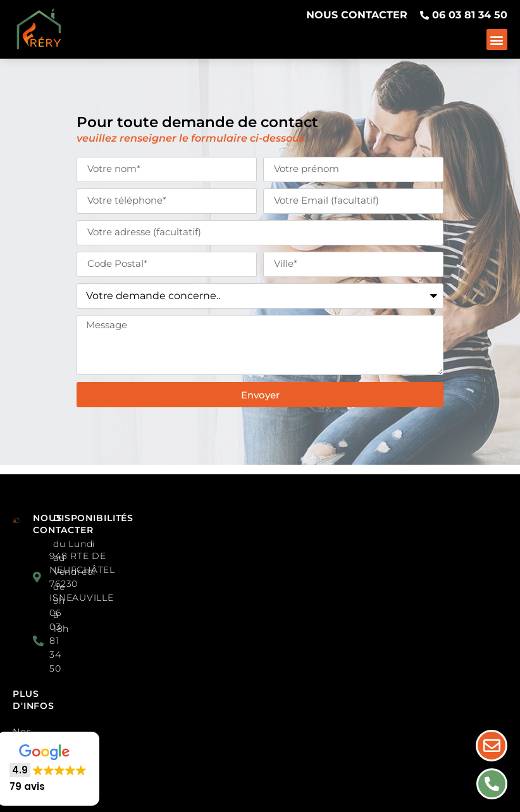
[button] (497, 40)
